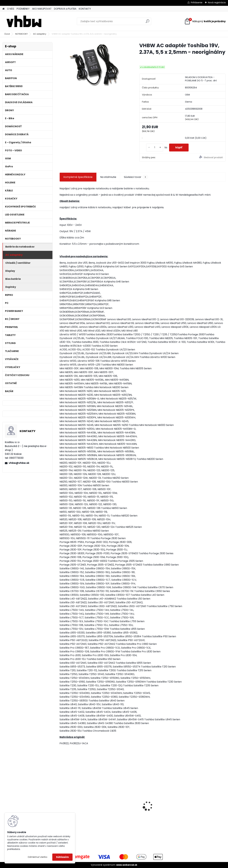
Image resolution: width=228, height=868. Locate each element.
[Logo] (24, 21)
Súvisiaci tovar (136, 177)
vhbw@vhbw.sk (19, 463)
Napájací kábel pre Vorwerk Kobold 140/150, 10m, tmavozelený (205, 806)
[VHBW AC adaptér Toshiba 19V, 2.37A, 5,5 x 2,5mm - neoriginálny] (94, 65)
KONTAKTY (85, 9)
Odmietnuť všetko (37, 857)
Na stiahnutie (108, 177)
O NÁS (11, 9)
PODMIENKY (23, 9)
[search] (148, 22)
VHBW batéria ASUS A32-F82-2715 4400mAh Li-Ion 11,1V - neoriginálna (119, 799)
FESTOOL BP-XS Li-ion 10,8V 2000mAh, (162, 805)
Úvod (7, 34)
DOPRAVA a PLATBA (65, 9)
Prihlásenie (197, 3)
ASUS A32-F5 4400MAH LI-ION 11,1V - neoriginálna (78, 800)
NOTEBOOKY (21, 34)
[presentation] (61, 801)
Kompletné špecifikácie (78, 177)
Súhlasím (62, 857)
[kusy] (155, 147)
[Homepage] (3, 9)
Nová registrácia (217, 3)
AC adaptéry (40, 34)
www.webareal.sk (127, 865)
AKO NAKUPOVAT (42, 9)
